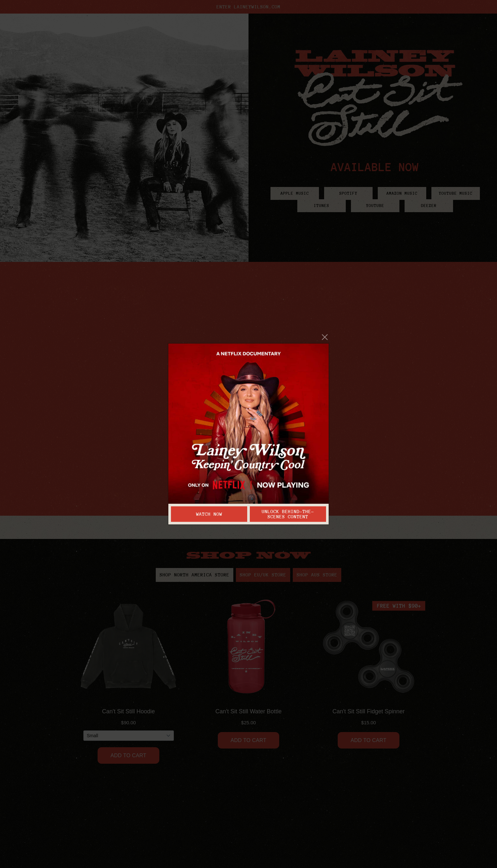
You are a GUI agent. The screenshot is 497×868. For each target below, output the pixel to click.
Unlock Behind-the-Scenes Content (288, 514)
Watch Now (209, 514)
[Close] (325, 337)
